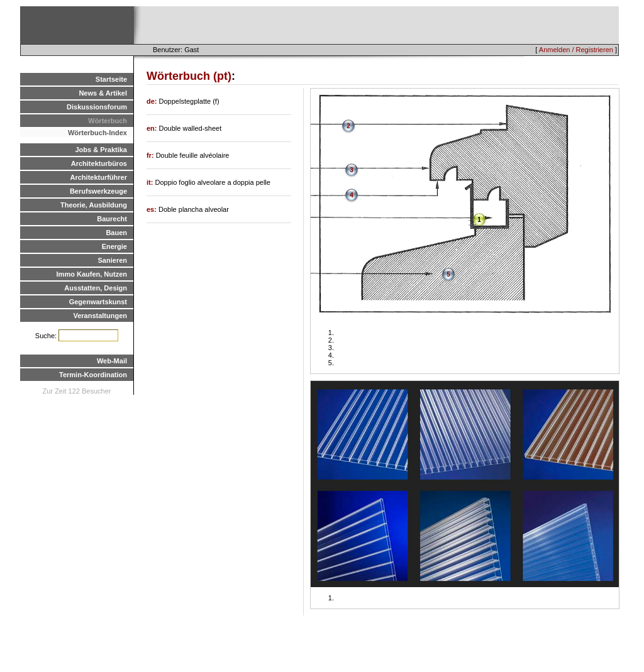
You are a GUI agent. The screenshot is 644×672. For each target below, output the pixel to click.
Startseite (111, 79)
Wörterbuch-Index (97, 133)
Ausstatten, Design (96, 288)
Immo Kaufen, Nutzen (92, 274)
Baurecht (112, 219)
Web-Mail (112, 361)
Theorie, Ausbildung (94, 205)
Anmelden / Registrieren (576, 50)
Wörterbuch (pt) (189, 76)
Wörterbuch (108, 121)
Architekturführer (99, 177)
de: (153, 101)
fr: (151, 155)
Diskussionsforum (97, 107)
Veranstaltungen (100, 316)
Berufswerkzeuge (98, 191)
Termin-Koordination (93, 375)
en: (153, 128)
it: (151, 182)
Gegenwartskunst (98, 302)
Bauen (116, 233)
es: (153, 209)
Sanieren (113, 260)
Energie (114, 246)
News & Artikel (103, 93)
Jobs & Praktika (101, 150)
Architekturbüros (99, 163)
